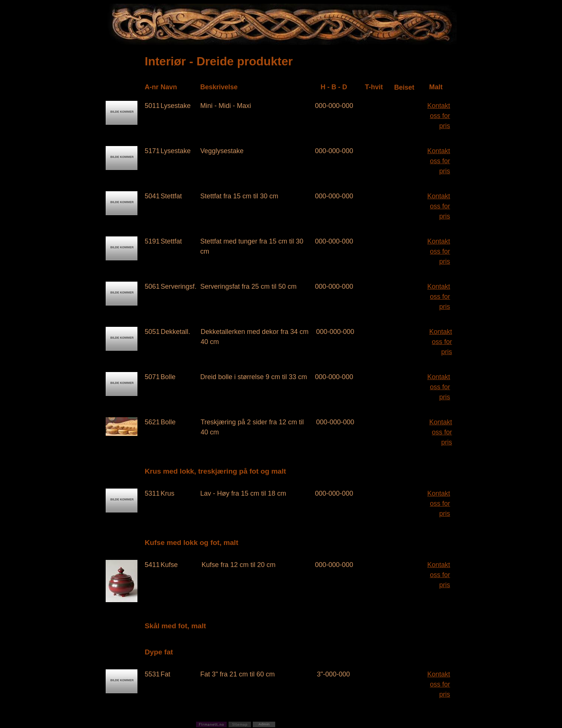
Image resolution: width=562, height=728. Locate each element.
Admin (264, 724)
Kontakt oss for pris (439, 116)
